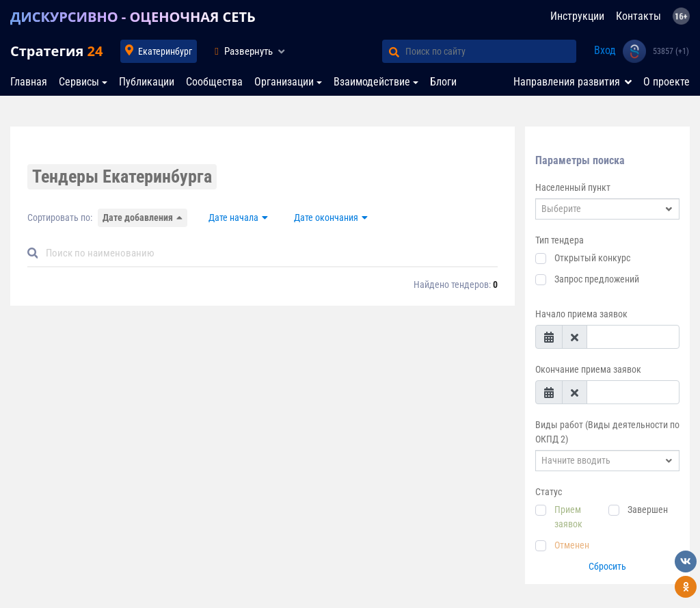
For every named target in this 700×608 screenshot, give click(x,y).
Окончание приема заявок (588, 369)
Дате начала (233, 217)
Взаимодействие (372, 82)
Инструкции (577, 16)
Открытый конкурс (592, 258)
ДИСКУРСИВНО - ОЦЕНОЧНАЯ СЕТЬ (133, 17)
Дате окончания (326, 217)
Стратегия (56, 51)
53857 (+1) (671, 51)
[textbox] (601, 209)
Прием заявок (568, 517)
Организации (284, 82)
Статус (549, 492)
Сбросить (607, 566)
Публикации (147, 82)
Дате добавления (138, 217)
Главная (29, 82)
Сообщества (214, 82)
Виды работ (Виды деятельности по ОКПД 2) (607, 432)
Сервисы (79, 82)
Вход (605, 50)
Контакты (638, 16)
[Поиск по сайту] (491, 51)
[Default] (268, 253)
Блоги (443, 82)
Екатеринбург (165, 51)
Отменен (572, 545)
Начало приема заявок (581, 314)
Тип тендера (560, 240)
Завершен (648, 510)
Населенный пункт (573, 187)
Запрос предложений (597, 279)
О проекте (667, 82)
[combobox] (607, 209)
